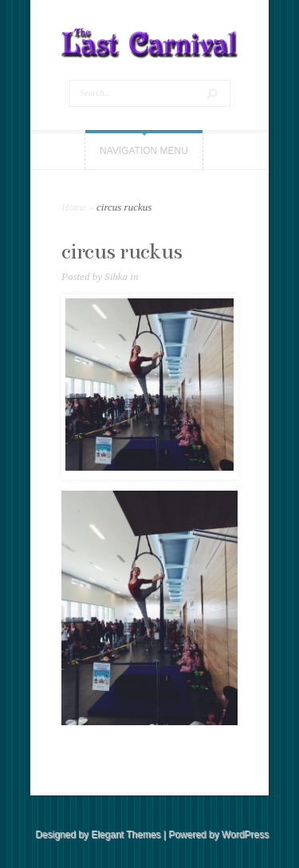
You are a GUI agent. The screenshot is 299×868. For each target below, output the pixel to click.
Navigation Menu (144, 151)
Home (74, 207)
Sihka (116, 276)
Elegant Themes (126, 834)
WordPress (245, 834)
